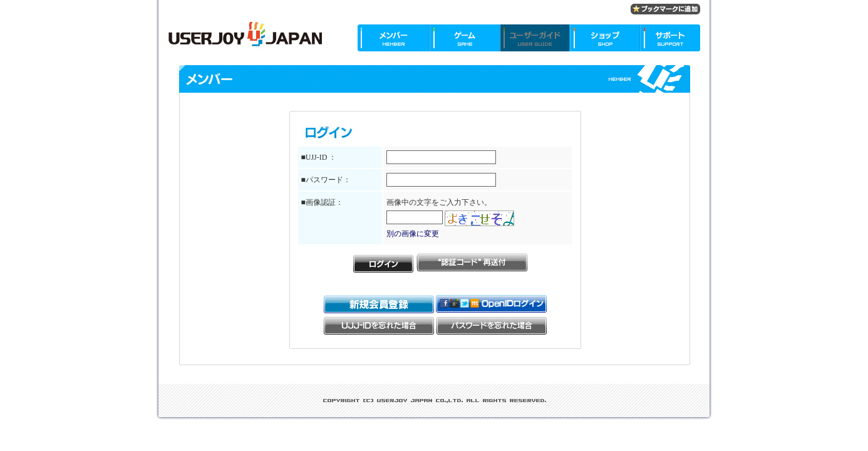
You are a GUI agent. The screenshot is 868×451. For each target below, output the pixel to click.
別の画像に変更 (413, 234)
